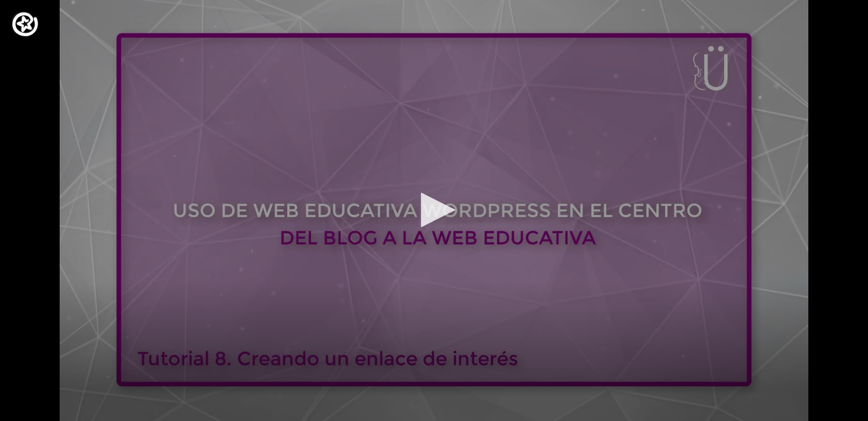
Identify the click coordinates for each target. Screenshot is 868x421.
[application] (434, 210)
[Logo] (25, 24)
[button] (434, 210)
